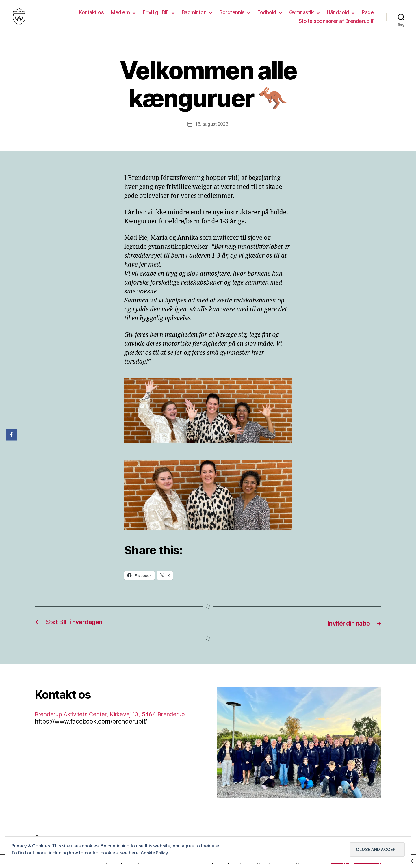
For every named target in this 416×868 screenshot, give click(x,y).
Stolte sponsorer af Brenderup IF (337, 25)
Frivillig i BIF (156, 17)
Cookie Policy (155, 853)
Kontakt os (91, 17)
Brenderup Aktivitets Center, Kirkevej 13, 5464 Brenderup (115, 722)
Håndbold (338, 17)
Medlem (120, 17)
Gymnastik (302, 17)
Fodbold (267, 17)
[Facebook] (11, 435)
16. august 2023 (212, 133)
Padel (368, 17)
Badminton (194, 17)
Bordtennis (232, 17)
